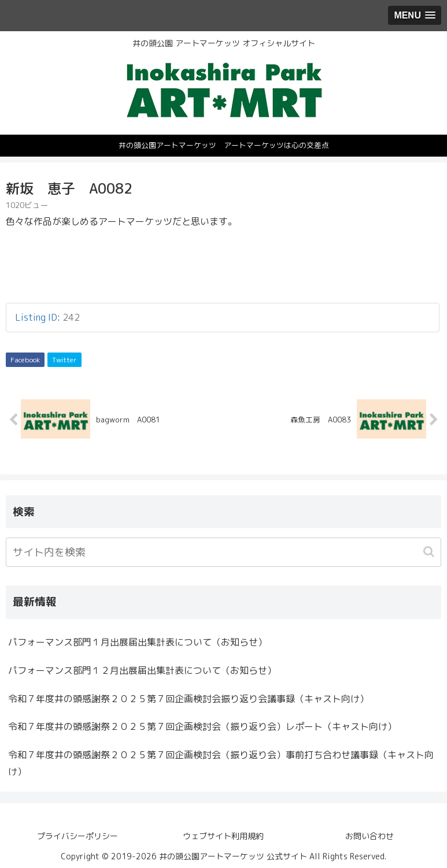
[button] (430, 552)
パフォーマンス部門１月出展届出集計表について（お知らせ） (138, 642)
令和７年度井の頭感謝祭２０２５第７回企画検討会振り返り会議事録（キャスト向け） (189, 699)
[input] (224, 553)
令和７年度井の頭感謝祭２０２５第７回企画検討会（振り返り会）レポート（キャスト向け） (202, 727)
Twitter (64, 360)
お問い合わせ (370, 836)
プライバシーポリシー (77, 836)
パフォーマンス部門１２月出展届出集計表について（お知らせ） (142, 670)
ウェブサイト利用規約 (223, 836)
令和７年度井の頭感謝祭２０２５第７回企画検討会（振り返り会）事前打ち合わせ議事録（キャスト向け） (221, 763)
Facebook (25, 360)
